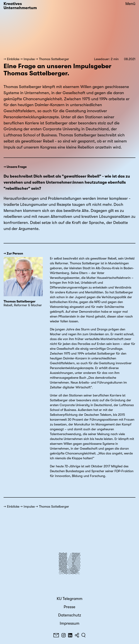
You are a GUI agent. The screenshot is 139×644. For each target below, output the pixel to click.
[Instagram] (64, 635)
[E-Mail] (56, 635)
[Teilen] (77, 635)
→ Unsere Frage (15, 167)
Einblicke (13, 59)
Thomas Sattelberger (54, 59)
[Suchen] (83, 635)
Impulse (29, 59)
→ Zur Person (13, 253)
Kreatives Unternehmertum (20, 6)
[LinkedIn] (70, 635)
